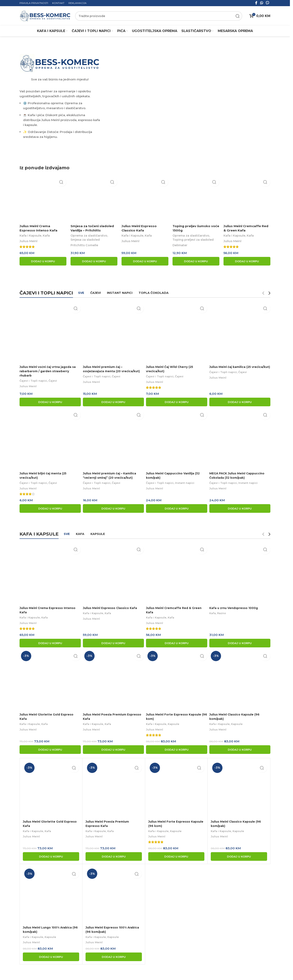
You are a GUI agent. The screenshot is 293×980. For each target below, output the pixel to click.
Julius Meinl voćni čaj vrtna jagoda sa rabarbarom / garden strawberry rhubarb (49, 371)
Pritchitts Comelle (84, 246)
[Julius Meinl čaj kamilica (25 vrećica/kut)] (241, 333)
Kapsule (176, 723)
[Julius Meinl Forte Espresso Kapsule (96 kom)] (177, 680)
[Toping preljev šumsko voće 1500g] (196, 200)
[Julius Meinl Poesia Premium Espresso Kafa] (113, 680)
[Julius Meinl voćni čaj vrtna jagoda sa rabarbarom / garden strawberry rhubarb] (49, 333)
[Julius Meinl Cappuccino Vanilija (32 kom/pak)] (177, 440)
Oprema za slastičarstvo (89, 237)
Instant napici (188, 483)
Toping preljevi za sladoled (193, 241)
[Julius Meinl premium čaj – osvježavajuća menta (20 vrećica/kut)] (113, 333)
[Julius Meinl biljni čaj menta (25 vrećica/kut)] (49, 440)
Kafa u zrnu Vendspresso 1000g (237, 606)
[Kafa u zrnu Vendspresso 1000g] (241, 573)
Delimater (180, 246)
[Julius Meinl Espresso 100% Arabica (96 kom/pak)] (114, 894)
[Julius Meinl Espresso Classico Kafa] (145, 200)
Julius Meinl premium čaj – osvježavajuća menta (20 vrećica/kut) (105, 371)
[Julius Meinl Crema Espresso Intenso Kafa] (43, 200)
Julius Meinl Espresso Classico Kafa (112, 606)
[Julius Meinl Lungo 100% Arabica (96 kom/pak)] (51, 894)
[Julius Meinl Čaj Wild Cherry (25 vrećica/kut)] (177, 333)
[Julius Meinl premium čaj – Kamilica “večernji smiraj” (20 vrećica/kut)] (113, 440)
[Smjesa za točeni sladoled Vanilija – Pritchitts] (94, 200)
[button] (43, 262)
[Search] (159, 16)
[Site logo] (45, 16)
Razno (224, 612)
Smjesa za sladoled (85, 241)
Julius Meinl (28, 242)
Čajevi (55, 380)
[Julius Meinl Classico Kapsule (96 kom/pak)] (241, 680)
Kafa (46, 237)
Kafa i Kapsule (30, 237)
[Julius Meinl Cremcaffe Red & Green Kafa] (247, 200)
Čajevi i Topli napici (34, 380)
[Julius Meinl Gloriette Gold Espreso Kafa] (49, 680)
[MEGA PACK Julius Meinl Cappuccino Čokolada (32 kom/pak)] (241, 440)
